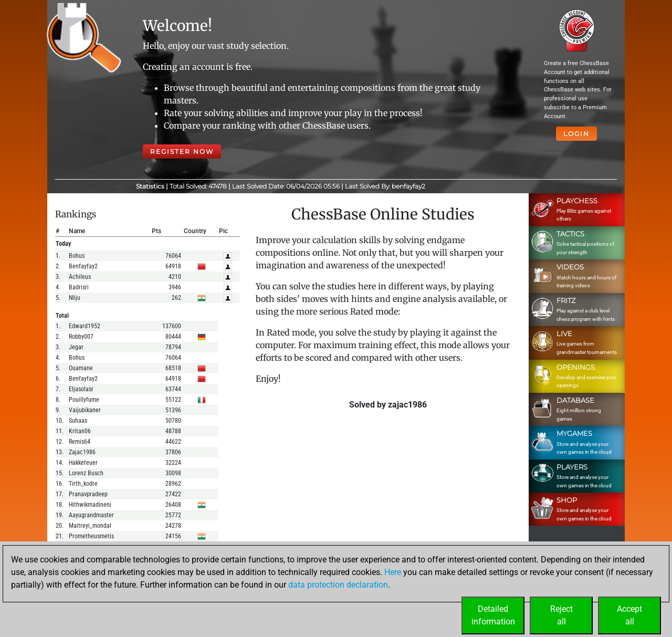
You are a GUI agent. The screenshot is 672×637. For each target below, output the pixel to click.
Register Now (182, 152)
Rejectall (561, 615)
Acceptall (629, 615)
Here (393, 572)
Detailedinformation (493, 615)
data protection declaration (338, 585)
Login (576, 134)
